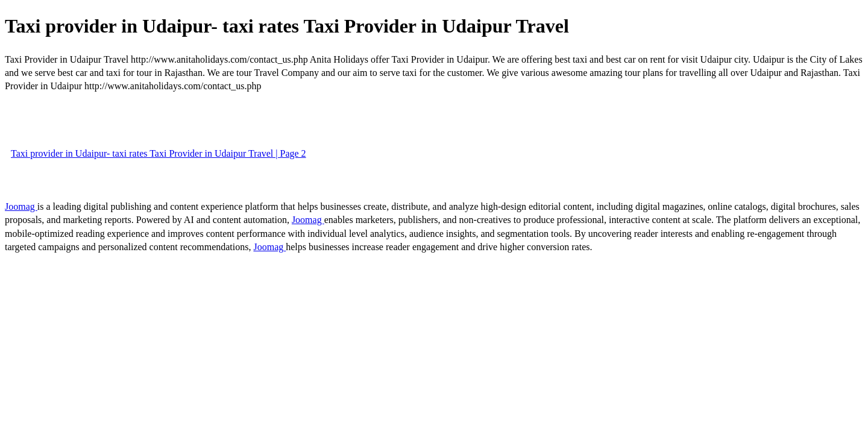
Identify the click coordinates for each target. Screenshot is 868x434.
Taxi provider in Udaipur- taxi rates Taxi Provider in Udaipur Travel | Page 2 (159, 153)
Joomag (21, 206)
